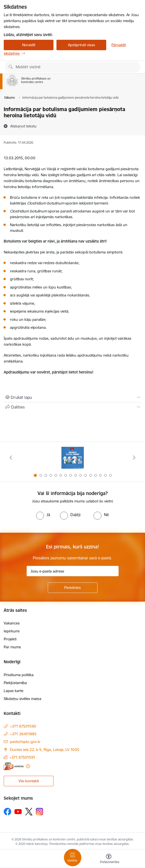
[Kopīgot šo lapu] (72, 407)
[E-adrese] (14, 766)
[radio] (43, 515)
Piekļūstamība (15, 683)
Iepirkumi (12, 631)
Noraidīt (29, 45)
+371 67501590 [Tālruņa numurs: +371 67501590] (23, 726)
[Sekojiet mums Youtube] (18, 811)
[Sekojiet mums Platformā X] (29, 812)
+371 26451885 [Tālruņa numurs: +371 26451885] (23, 734)
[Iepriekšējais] (11, 457)
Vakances (12, 623)
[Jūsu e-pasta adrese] (73, 571)
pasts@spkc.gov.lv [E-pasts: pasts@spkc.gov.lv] (25, 742)
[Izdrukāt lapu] (72, 397)
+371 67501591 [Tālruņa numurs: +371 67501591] (22, 757)
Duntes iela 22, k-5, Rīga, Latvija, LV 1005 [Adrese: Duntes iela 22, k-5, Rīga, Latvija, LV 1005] (45, 750)
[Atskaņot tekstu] (23, 126)
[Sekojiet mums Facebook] (7, 812)
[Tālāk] (134, 457)
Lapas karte (14, 691)
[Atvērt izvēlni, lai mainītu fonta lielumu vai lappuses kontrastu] (109, 859)
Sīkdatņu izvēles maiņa (23, 699)
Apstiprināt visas (81, 45)
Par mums (12, 647)
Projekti (10, 639)
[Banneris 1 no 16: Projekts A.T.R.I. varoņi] (73, 458)
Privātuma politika (19, 675)
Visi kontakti (29, 781)
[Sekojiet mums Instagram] (40, 811)
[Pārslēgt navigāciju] (73, 858)
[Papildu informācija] (28, 766)
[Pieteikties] (73, 588)
